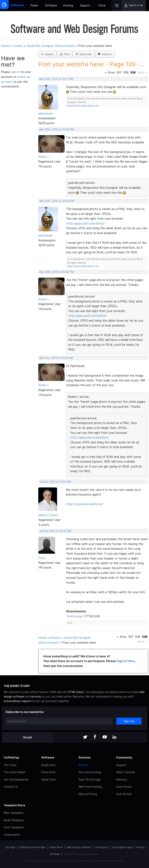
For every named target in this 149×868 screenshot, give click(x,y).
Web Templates (14, 813)
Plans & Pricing (88, 794)
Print (65, 54)
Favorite (105, 54)
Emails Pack (48, 765)
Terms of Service (109, 861)
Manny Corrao (48, 515)
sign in (16, 72)
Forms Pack (48, 772)
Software (51, 5)
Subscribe (84, 54)
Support (85, 5)
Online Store (56, 847)
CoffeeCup (11, 757)
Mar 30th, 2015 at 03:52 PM (57, 272)
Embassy (122, 779)
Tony (42, 558)
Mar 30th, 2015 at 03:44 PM (57, 201)
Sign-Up (129, 721)
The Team (10, 765)
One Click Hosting (90, 772)
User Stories (124, 794)
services (36, 696)
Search (47, 54)
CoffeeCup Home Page (32, 847)
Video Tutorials (126, 772)
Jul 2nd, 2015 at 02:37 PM (55, 531)
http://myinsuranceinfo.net (85, 504)
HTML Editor (76, 692)
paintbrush (46, 113)
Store (102, 5)
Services (85, 757)
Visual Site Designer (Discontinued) (51, 46)
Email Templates (14, 820)
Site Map (55, 854)
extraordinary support (18, 701)
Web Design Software (79, 847)
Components (12, 835)
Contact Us (11, 787)
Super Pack (48, 779)
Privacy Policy (88, 861)
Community (124, 757)
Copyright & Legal (122, 847)
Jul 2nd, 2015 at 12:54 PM (55, 482)
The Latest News (15, 772)
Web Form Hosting (90, 787)
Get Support (102, 847)
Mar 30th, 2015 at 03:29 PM (57, 129)
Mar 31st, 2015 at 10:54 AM (56, 358)
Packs (34, 5)
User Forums (124, 787)
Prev (111, 72)
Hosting (68, 5)
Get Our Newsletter (16, 779)
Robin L (44, 157)
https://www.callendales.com (83, 106)
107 (119, 72)
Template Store (14, 805)
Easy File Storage (90, 779)
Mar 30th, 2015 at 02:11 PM (56, 79)
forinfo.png (74, 616)
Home (5, 46)
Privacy (140, 847)
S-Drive (83, 765)
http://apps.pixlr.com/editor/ (85, 223)
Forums (18, 46)
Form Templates (14, 827)
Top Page (10, 847)
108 (126, 72)
